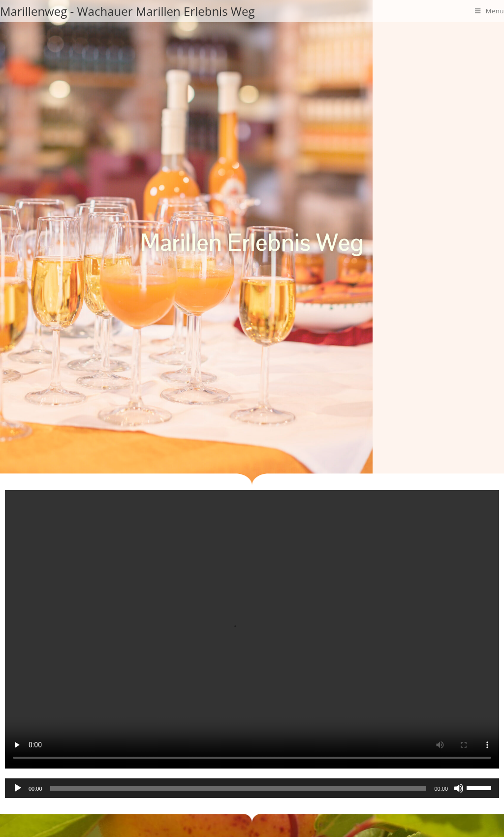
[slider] (238, 788)
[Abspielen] (18, 788)
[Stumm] (459, 788)
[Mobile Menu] (489, 11)
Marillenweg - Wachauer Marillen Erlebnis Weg (127, 11)
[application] (252, 788)
